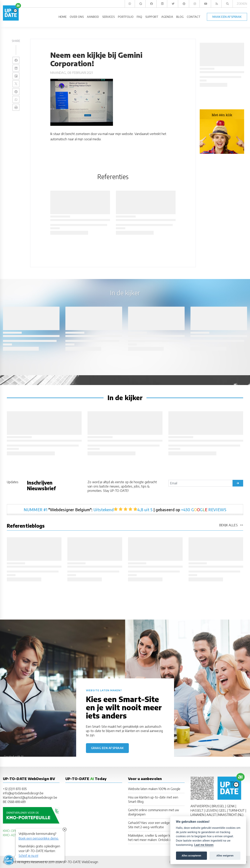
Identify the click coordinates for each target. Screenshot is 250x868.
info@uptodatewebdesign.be (23, 793)
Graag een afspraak (107, 748)
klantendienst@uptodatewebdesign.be (30, 797)
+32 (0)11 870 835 (15, 789)
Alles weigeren (225, 856)
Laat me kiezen (204, 845)
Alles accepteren (191, 856)
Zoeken (242, 4)
